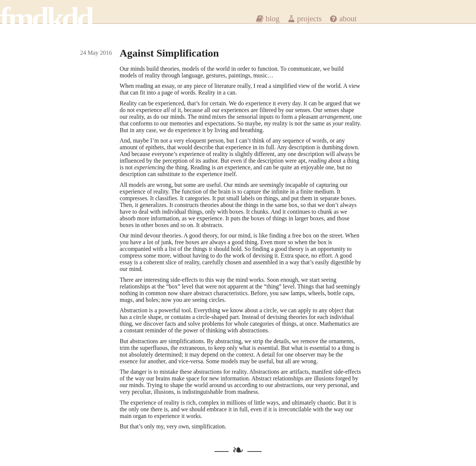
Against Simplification (169, 53)
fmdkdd (46, 18)
